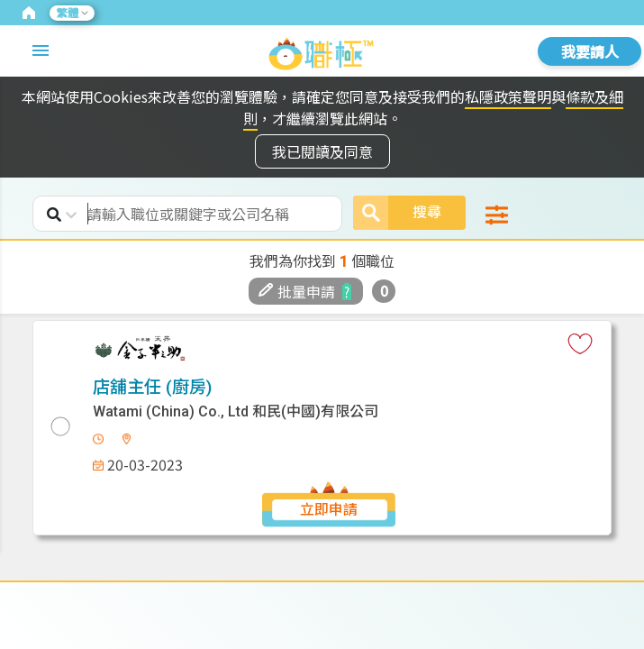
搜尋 (397, 213)
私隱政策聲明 (508, 96)
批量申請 (297, 291)
